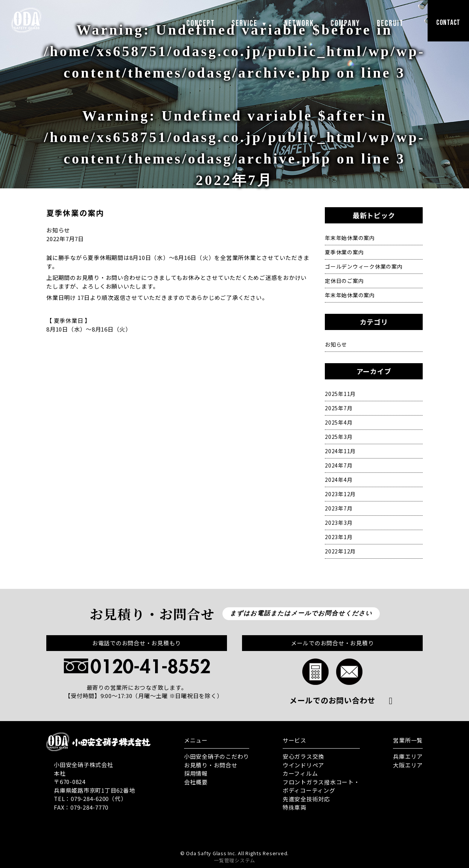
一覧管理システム (234, 860)
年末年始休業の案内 (350, 238)
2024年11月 (340, 451)
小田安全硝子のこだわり (217, 756)
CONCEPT (201, 24)
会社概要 (196, 782)
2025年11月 (340, 394)
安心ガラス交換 (303, 756)
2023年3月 (339, 523)
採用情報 (196, 773)
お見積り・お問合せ (211, 765)
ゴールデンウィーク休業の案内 (364, 266)
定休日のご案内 (344, 281)
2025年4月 (339, 422)
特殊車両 (295, 807)
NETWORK (299, 24)
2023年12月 (340, 494)
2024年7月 (339, 465)
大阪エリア (408, 765)
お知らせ (336, 344)
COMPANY (345, 24)
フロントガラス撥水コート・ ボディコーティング (321, 786)
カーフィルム (300, 773)
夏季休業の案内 (344, 252)
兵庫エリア (408, 756)
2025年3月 (339, 437)
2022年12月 (340, 551)
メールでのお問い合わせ (332, 700)
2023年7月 (339, 508)
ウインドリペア (303, 765)
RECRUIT (390, 24)
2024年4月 (339, 480)
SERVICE (250, 24)
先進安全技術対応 (306, 799)
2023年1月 (339, 537)
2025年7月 (339, 408)
